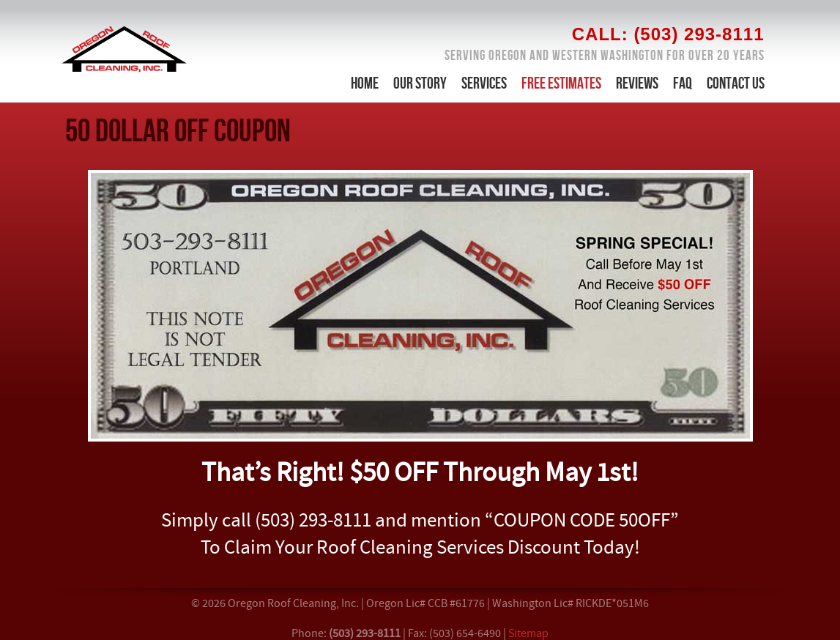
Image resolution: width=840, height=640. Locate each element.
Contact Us (736, 84)
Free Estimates (561, 84)
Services (484, 84)
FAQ (683, 84)
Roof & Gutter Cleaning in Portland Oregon (124, 49)
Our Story (420, 84)
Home (365, 84)
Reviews (637, 84)
